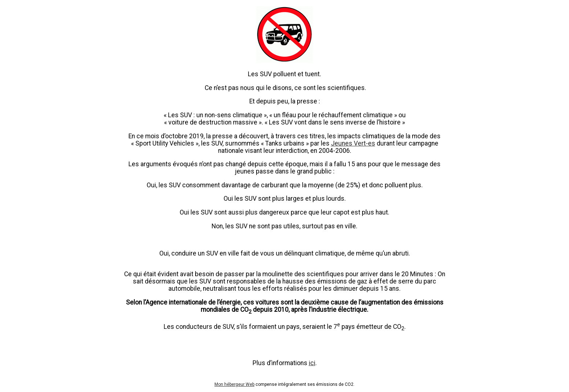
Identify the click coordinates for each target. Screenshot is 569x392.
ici (312, 363)
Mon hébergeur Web (234, 384)
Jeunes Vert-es (353, 143)
